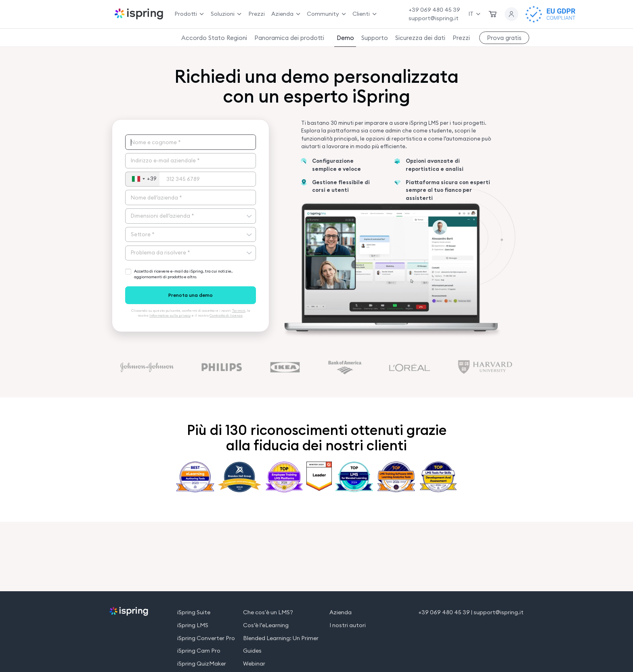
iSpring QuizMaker (202, 664)
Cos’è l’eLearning (266, 625)
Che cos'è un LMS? (268, 612)
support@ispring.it (434, 18)
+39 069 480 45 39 (434, 10)
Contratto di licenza (226, 315)
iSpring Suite (194, 612)
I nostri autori (348, 625)
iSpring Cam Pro (199, 651)
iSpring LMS (193, 625)
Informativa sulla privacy (170, 315)
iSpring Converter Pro (206, 638)
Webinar (254, 664)
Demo (345, 38)
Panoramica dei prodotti (289, 38)
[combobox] (143, 179)
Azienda (341, 612)
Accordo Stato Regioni (214, 38)
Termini (239, 311)
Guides (252, 651)
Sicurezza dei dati (420, 38)
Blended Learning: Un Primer (281, 638)
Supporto (375, 38)
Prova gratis (504, 38)
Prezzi (257, 14)
